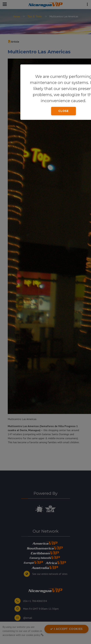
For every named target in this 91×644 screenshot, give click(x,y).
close (63, 111)
